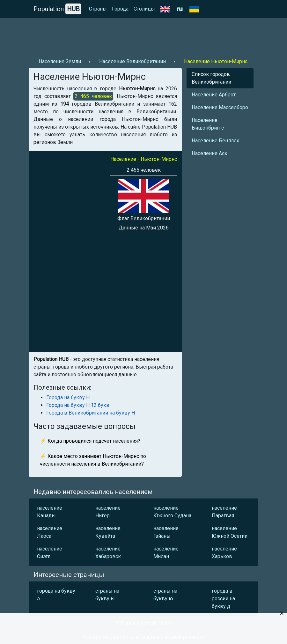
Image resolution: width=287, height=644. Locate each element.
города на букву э (56, 595)
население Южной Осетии (230, 532)
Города (120, 9)
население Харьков (224, 553)
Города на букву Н (68, 397)
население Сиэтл (50, 553)
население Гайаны (166, 532)
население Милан (166, 553)
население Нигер (108, 512)
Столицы (144, 9)
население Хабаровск (108, 553)
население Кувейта (108, 532)
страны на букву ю (165, 595)
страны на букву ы (107, 595)
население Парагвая (224, 512)
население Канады (50, 512)
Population (57, 9)
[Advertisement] (143, 35)
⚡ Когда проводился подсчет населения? (90, 441)
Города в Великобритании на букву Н (91, 413)
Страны (98, 9)
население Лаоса (50, 532)
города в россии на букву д (223, 599)
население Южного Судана (172, 512)
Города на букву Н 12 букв (78, 405)
